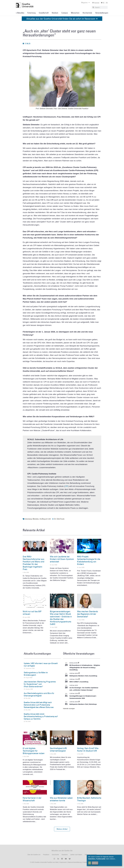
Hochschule (87, 13)
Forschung (32, 13)
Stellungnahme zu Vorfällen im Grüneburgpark (36, 674)
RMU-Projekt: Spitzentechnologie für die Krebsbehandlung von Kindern (89, 560)
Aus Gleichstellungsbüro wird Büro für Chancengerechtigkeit (39, 694)
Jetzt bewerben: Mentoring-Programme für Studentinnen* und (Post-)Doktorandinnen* (40, 684)
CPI (66, 486)
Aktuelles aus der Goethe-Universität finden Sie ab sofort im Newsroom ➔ (62, 19)
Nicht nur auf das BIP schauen (32, 613)
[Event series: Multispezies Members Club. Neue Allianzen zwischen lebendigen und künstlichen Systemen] (79, 673)
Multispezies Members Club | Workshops (83, 704)
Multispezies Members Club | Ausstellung (83, 676)
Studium (55, 13)
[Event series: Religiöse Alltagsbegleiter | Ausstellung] (78, 663)
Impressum (63, 862)
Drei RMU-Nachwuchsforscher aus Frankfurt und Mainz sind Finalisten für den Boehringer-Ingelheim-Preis (34, 563)
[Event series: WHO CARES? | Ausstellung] (79, 679)
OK (90, 863)
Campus (65, 13)
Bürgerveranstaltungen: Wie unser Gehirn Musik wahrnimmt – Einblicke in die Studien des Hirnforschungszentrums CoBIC (61, 618)
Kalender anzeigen (69, 709)
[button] (62, 829)
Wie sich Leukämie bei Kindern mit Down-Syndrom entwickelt (62, 559)
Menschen (75, 13)
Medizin (36, 519)
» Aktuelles (20, 13)
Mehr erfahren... (111, 859)
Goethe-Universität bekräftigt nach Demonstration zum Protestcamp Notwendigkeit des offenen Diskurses (39, 705)
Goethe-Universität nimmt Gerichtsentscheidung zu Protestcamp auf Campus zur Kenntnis (41, 716)
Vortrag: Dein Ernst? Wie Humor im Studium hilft (88, 750)
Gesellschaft (44, 13)
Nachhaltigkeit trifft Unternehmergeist (58, 750)
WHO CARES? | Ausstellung (79, 682)
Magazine (85, 3)
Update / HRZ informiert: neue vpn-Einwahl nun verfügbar (41, 665)
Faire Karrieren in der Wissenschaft (32, 799)
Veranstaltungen (102, 13)
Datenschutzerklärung (75, 862)
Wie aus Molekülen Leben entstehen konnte (61, 799)
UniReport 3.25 (45, 519)
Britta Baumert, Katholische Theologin (89, 799)
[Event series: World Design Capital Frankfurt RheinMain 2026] (79, 702)
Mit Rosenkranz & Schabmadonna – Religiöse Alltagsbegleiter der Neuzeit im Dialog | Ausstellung (85, 668)
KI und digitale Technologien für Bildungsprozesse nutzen (34, 751)
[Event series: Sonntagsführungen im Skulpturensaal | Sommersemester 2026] (79, 694)
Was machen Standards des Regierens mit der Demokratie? (88, 614)
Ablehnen (95, 863)
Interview (28, 519)
